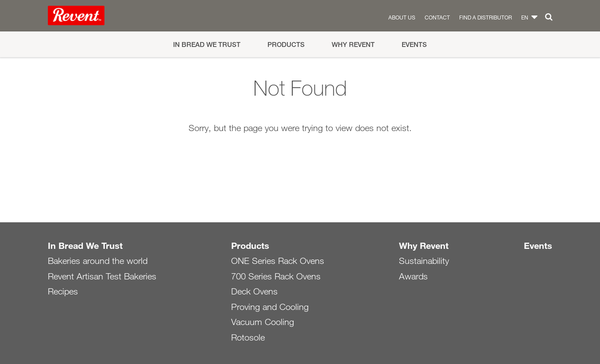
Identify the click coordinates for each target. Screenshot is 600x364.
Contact (437, 17)
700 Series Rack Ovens (276, 276)
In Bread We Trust (207, 45)
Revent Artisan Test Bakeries (102, 276)
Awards (413, 276)
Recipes (63, 291)
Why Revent (353, 45)
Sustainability (424, 261)
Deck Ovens (254, 291)
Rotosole (248, 337)
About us (402, 17)
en (525, 17)
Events (414, 45)
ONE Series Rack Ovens (278, 261)
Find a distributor (486, 17)
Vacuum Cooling (263, 322)
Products (286, 45)
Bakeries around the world (98, 261)
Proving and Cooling (270, 307)
